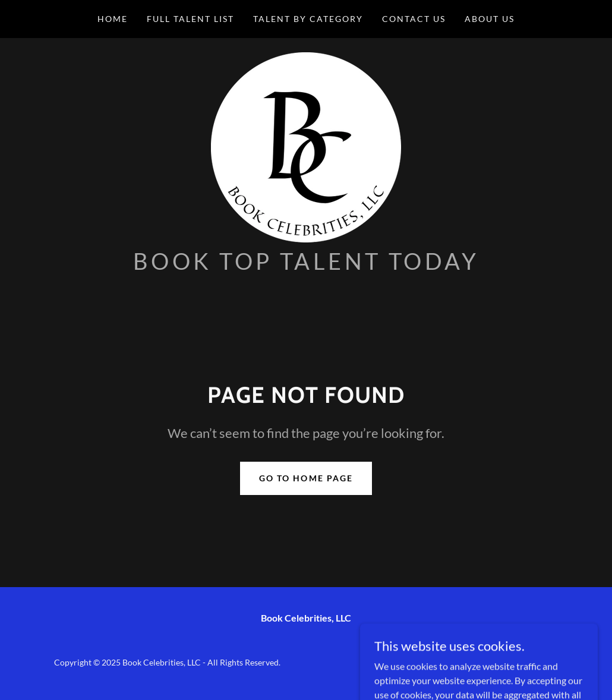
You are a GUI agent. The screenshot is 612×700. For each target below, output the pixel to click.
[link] (306, 146)
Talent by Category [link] (308, 19)
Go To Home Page (306, 478)
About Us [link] (490, 19)
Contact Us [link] (414, 19)
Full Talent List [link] (190, 19)
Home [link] (113, 19)
